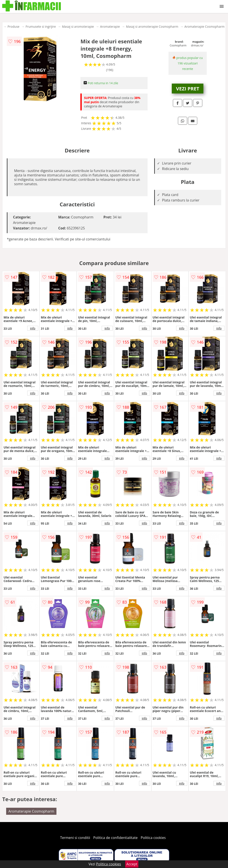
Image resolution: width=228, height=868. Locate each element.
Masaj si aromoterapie (78, 27)
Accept (132, 864)
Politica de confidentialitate (116, 838)
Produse (13, 27)
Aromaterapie (110, 27)
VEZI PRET (188, 88)
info (33, 328)
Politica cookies (153, 838)
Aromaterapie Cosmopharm (205, 27)
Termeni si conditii (75, 838)
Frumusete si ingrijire (41, 27)
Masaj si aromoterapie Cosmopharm (152, 27)
